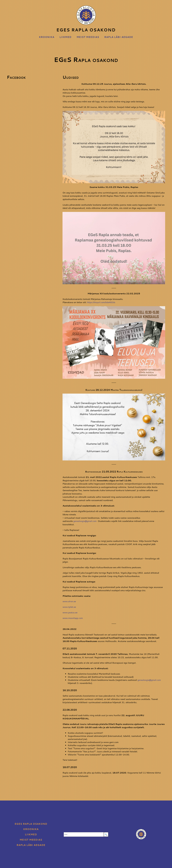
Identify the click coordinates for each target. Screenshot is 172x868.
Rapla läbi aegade (119, 37)
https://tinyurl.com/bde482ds (102, 302)
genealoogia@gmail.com (86, 521)
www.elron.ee (70, 601)
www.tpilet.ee (70, 607)
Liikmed (66, 37)
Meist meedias (88, 37)
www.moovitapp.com (73, 618)
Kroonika (47, 37)
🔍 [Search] (106, 834)
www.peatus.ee (70, 612)
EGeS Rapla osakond (86, 19)
